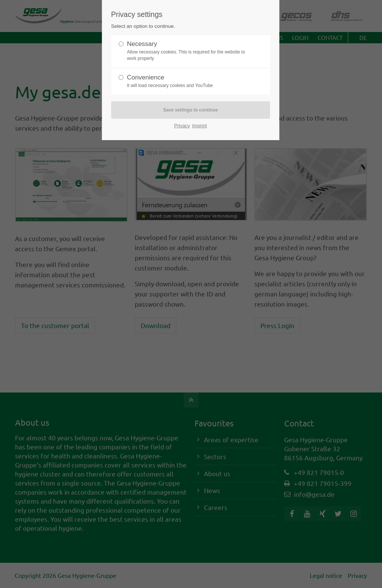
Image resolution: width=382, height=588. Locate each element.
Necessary (187, 51)
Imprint (200, 126)
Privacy (182, 126)
